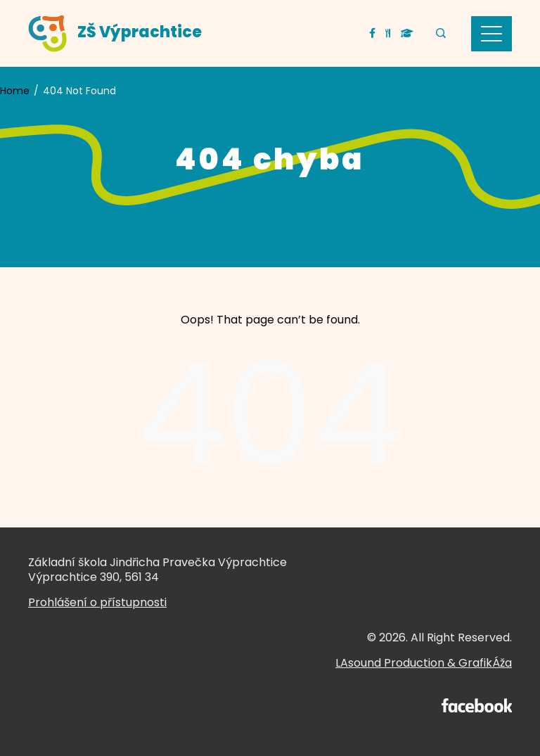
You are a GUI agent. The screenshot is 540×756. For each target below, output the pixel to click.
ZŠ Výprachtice (140, 32)
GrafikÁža (485, 663)
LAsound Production (390, 663)
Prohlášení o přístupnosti (97, 602)
